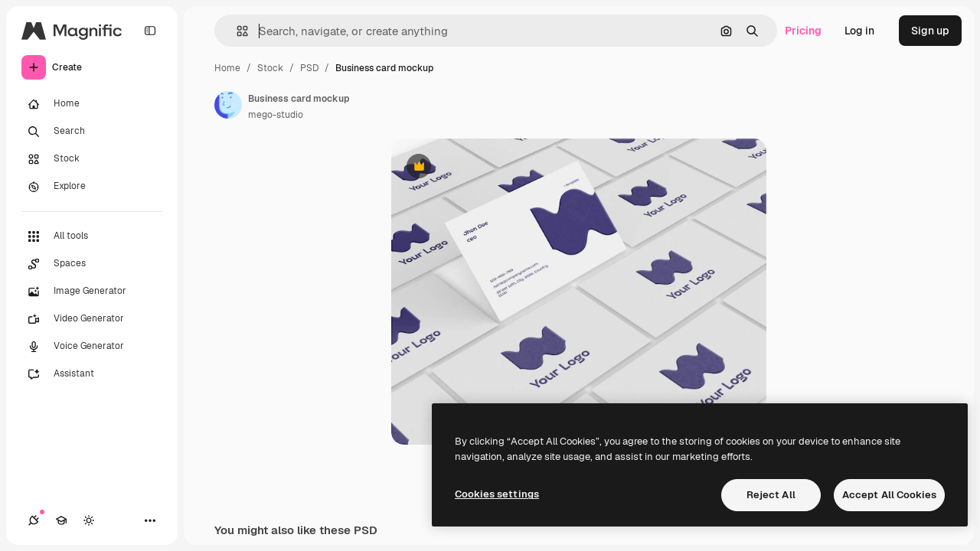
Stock (270, 68)
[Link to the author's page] (228, 105)
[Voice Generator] (92, 347)
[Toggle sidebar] (150, 31)
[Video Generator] (92, 319)
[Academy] (61, 520)
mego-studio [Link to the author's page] (276, 115)
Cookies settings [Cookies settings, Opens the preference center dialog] (497, 494)
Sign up (930, 31)
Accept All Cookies (889, 495)
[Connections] (34, 520)
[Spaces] (92, 264)
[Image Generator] (92, 292)
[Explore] (92, 187)
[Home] (92, 104)
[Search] (92, 132)
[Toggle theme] (89, 520)
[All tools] (92, 236)
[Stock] (92, 159)
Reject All (771, 495)
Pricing (803, 31)
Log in (859, 31)
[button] (236, 31)
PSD (309, 68)
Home (227, 68)
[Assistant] (92, 374)
